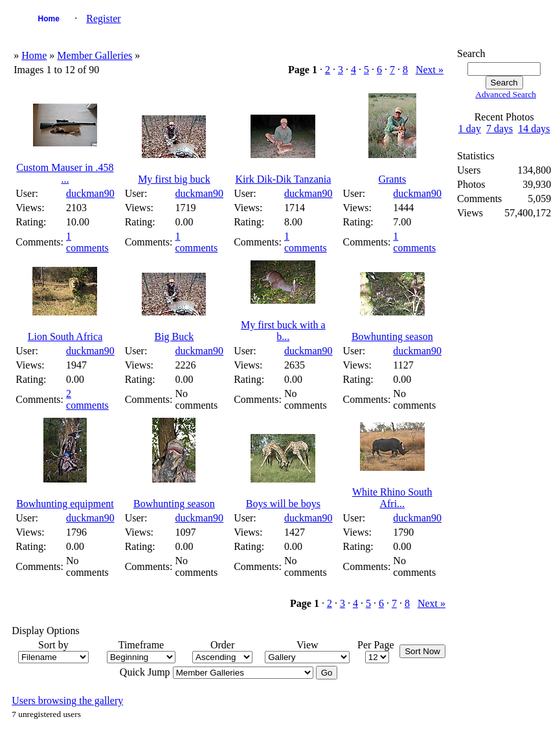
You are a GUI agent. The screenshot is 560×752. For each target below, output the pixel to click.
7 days (499, 129)
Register (103, 18)
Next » (430, 70)
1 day (470, 129)
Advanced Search (506, 94)
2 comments (87, 399)
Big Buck (174, 336)
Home (49, 19)
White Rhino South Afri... (392, 498)
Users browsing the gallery (67, 701)
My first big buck (174, 179)
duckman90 (90, 193)
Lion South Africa (65, 336)
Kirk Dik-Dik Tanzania (283, 179)
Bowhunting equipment (65, 504)
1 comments (87, 242)
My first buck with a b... (283, 331)
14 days (534, 129)
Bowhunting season (392, 336)
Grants (392, 179)
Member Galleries (95, 55)
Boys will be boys (283, 504)
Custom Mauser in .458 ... (65, 173)
